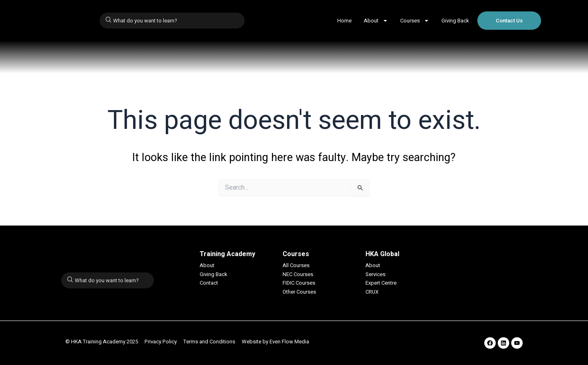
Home (344, 21)
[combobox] (172, 21)
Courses (415, 21)
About (376, 21)
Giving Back (455, 21)
